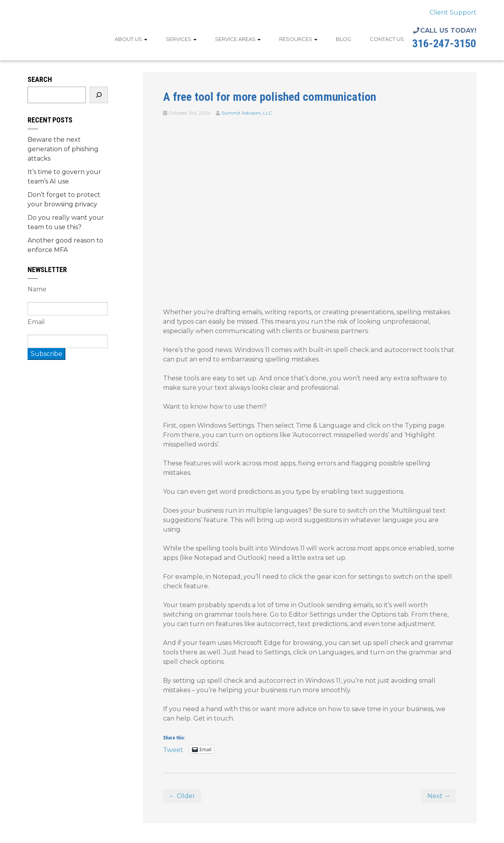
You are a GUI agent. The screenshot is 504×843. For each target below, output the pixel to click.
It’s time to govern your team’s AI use (64, 177)
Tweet (173, 749)
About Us (131, 39)
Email (36, 322)
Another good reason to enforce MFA (65, 245)
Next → (439, 796)
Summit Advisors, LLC (247, 113)
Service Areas (238, 39)
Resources (298, 39)
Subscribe (46, 354)
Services (181, 39)
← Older (182, 796)
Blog (344, 39)
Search (40, 79)
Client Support (453, 12)
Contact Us (387, 39)
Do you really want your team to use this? (66, 222)
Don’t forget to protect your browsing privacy (64, 199)
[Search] (99, 95)
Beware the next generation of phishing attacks (63, 149)
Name (37, 289)
